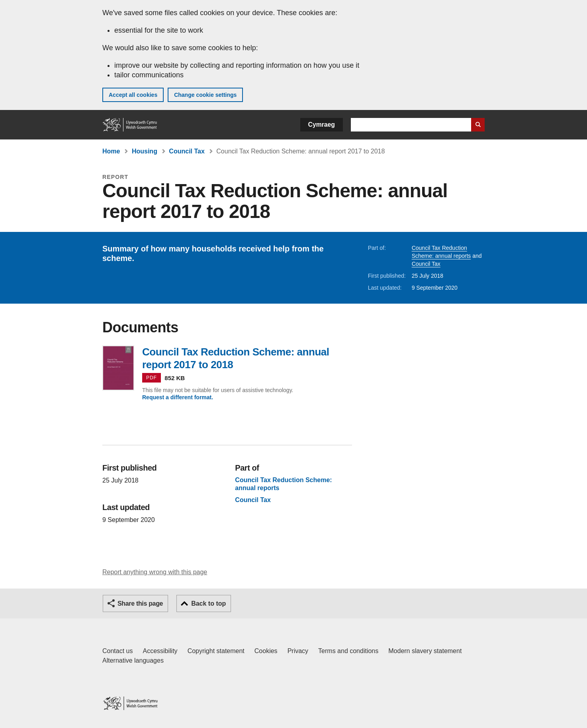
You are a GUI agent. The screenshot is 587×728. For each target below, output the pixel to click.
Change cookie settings (205, 95)
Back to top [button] (208, 603)
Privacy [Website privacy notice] (298, 651)
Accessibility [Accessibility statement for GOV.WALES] (160, 651)
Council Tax (187, 151)
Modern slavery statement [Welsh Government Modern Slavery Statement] (425, 651)
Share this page (140, 603)
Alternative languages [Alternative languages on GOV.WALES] (133, 660)
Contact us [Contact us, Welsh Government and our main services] (117, 651)
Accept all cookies (133, 95)
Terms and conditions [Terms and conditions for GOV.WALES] (348, 651)
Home (111, 151)
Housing (145, 151)
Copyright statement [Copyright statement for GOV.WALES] (216, 651)
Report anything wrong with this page (155, 572)
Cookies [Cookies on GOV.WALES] (266, 651)
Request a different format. (178, 397)
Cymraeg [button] (322, 125)
